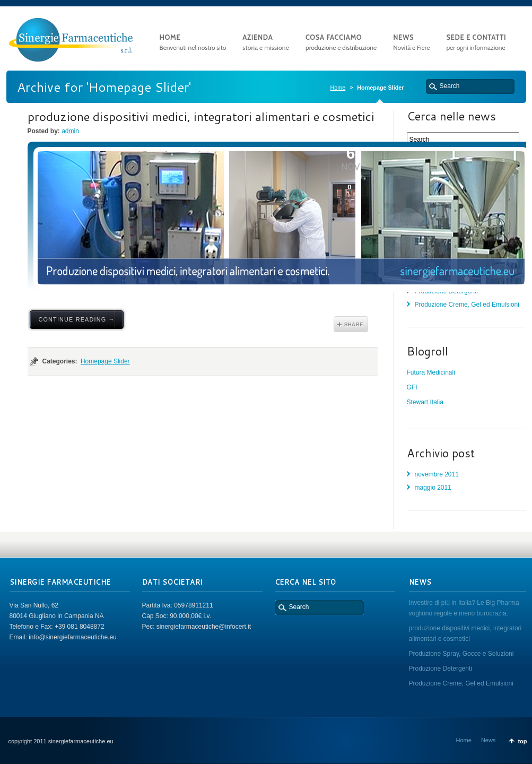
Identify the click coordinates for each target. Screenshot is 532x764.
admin (70, 131)
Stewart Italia (425, 402)
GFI (412, 387)
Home (338, 88)
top (522, 741)
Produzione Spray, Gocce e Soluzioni (461, 654)
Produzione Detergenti (441, 668)
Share (351, 324)
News (489, 740)
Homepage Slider (105, 361)
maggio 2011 (433, 488)
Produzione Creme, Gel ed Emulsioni (467, 305)
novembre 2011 (437, 474)
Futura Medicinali (431, 372)
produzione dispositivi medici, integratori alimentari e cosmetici (201, 116)
